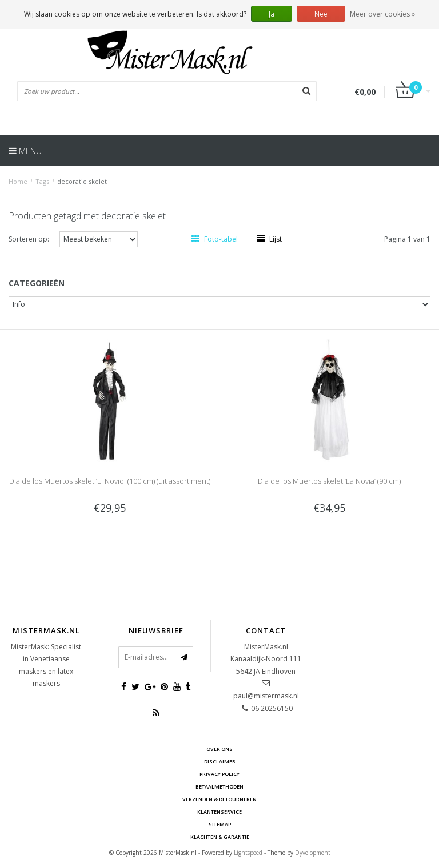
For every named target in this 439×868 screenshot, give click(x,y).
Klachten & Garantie (220, 837)
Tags (42, 181)
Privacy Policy (219, 774)
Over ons (219, 749)
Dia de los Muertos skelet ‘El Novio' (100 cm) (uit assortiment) (110, 481)
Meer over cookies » (382, 14)
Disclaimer (220, 761)
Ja (272, 14)
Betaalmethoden (219, 787)
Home (18, 181)
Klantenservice (219, 812)
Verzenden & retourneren (219, 799)
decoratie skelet (82, 181)
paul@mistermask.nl (266, 696)
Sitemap (220, 824)
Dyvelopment (313, 853)
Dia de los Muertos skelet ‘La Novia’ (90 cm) (329, 481)
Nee (321, 14)
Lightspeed (248, 853)
